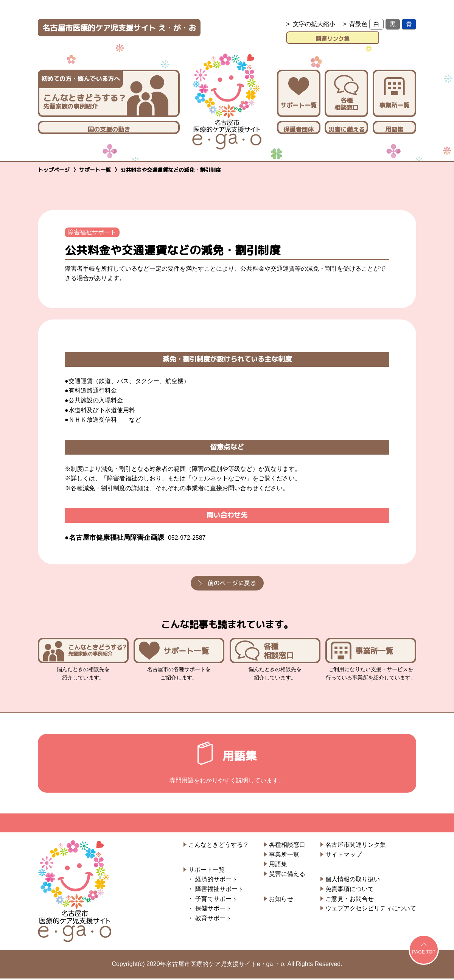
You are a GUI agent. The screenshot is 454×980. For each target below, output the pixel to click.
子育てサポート (216, 900)
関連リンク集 (351, 37)
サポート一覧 (299, 92)
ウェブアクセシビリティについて (371, 910)
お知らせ (281, 900)
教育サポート (213, 920)
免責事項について (350, 890)
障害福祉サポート (93, 231)
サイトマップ (344, 856)
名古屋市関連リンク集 (356, 846)
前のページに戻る (232, 581)
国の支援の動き (109, 128)
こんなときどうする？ (219, 846)
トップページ (54, 168)
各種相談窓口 (346, 92)
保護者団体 (299, 128)
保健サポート (213, 910)
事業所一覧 (394, 92)
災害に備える (347, 128)
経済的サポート (216, 881)
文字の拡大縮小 (314, 24)
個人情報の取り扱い (353, 881)
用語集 (394, 128)
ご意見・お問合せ (350, 900)
